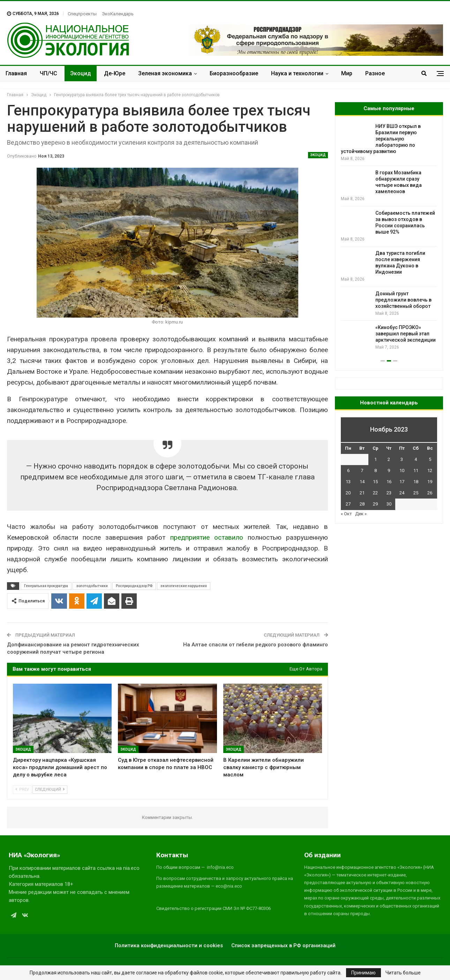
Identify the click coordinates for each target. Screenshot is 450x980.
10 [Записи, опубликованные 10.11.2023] (402, 470)
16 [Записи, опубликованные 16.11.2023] (389, 482)
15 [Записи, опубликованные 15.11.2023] (375, 482)
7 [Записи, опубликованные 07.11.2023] (362, 470)
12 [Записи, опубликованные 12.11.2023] (430, 470)
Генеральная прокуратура (46, 586)
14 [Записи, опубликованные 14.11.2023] (362, 482)
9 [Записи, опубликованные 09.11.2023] (389, 470)
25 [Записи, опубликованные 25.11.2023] (416, 493)
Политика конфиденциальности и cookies (169, 945)
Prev (22, 789)
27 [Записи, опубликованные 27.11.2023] (348, 504)
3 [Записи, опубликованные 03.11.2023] (402, 459)
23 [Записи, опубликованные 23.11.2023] (389, 493)
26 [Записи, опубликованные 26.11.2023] (430, 493)
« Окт (346, 514)
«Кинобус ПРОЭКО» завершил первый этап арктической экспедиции (406, 334)
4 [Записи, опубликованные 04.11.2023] (416, 459)
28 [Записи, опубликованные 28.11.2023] (362, 504)
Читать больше (403, 973)
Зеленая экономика (165, 73)
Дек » (361, 514)
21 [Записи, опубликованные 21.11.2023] (362, 493)
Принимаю (363, 973)
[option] (389, 237)
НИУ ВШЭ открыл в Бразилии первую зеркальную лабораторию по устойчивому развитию (381, 139)
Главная (16, 73)
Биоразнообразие (234, 73)
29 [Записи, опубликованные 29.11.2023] (375, 504)
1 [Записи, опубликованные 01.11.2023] (376, 459)
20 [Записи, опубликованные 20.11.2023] (348, 493)
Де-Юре (115, 73)
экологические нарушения (184, 586)
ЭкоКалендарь (118, 14)
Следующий (50, 789)
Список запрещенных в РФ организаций (283, 945)
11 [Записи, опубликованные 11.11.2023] (416, 470)
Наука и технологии (297, 73)
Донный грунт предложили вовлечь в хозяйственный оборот (403, 300)
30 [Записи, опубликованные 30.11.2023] (389, 504)
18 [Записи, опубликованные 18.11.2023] (416, 482)
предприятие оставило (207, 537)
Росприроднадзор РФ (134, 586)
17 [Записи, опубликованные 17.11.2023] (402, 482)
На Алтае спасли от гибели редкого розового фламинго (256, 645)
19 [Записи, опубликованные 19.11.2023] (430, 482)
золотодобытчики (92, 586)
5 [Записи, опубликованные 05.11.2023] (430, 459)
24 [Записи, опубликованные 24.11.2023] (402, 493)
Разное (375, 73)
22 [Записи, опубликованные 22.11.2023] (375, 493)
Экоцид (81, 73)
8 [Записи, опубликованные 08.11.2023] (376, 470)
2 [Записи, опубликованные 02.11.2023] (389, 459)
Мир (347, 73)
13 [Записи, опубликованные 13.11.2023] (348, 482)
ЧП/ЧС (48, 73)
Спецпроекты (82, 14)
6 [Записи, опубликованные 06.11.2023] (348, 470)
